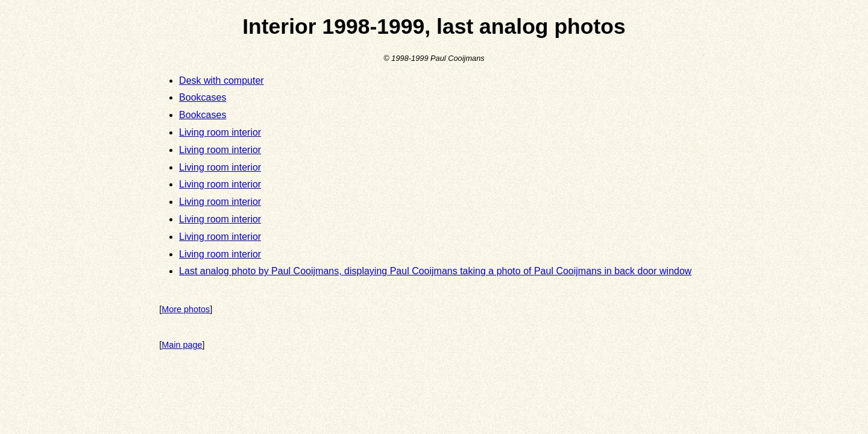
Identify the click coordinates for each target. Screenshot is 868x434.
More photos (186, 309)
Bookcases (203, 97)
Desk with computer (222, 80)
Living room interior (220, 132)
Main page (182, 345)
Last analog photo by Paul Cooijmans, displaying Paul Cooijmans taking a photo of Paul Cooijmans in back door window (435, 271)
